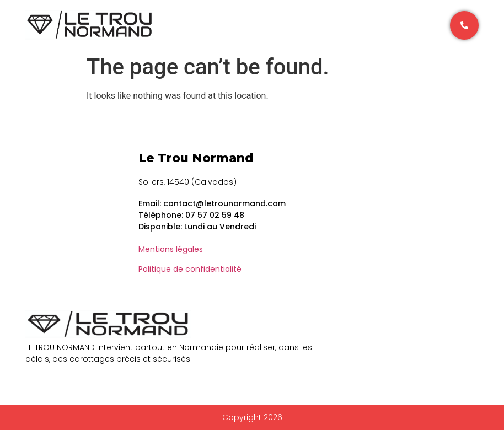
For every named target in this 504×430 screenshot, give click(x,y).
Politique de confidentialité (190, 269)
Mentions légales (171, 249)
